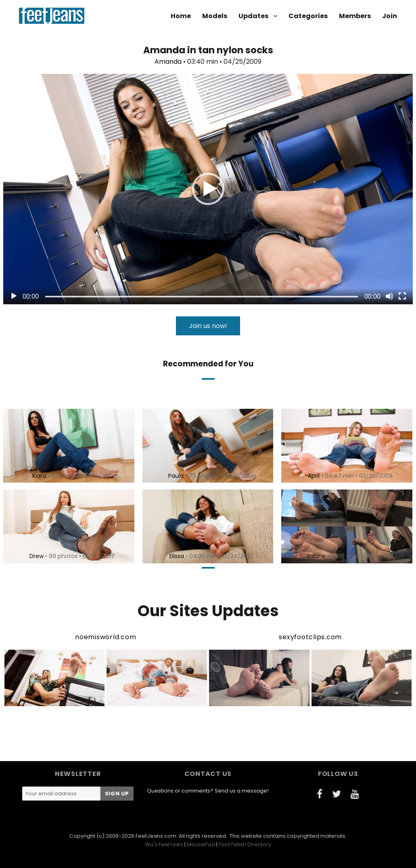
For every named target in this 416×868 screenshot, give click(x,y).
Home (181, 16)
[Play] (14, 296)
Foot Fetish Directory (245, 844)
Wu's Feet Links (164, 844)
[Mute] (389, 296)
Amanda (168, 62)
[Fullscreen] (402, 296)
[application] (208, 189)
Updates (253, 16)
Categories (308, 16)
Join (390, 16)
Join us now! (208, 326)
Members (355, 16)
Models (215, 16)
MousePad (201, 844)
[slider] (202, 297)
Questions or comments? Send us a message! (208, 791)
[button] (208, 189)
